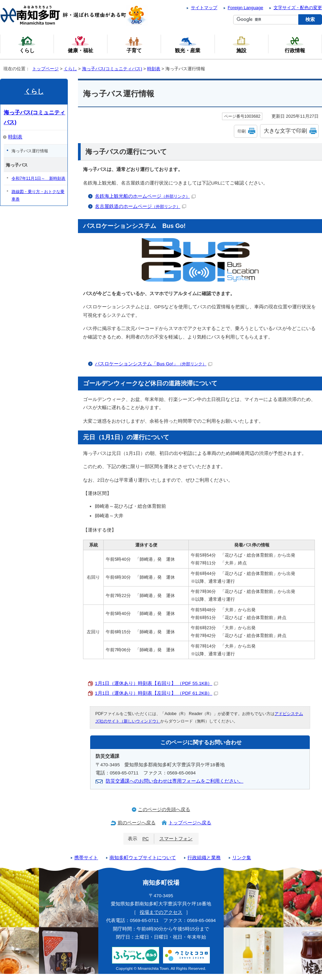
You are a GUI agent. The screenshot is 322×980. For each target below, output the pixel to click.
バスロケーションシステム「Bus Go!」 (154, 364)
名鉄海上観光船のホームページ (145, 196)
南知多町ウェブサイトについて (143, 858)
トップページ (45, 69)
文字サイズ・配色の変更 (298, 8)
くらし (70, 69)
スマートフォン (176, 839)
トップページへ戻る (190, 823)
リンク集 (242, 858)
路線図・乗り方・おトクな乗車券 (38, 195)
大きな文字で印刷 (285, 131)
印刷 (242, 131)
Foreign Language (246, 8)
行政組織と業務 (204, 858)
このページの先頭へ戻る (164, 810)
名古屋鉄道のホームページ (140, 206)
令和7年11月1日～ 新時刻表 (38, 178)
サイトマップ (204, 8)
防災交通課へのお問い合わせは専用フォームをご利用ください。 (175, 781)
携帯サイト (86, 858)
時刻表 (154, 69)
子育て (134, 44)
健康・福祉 (80, 44)
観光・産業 (188, 44)
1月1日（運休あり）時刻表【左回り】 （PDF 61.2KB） (156, 693)
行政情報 (295, 44)
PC (146, 839)
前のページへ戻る (137, 823)
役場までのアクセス (161, 912)
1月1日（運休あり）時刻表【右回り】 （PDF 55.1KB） (156, 683)
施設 (241, 44)
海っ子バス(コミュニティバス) (112, 69)
